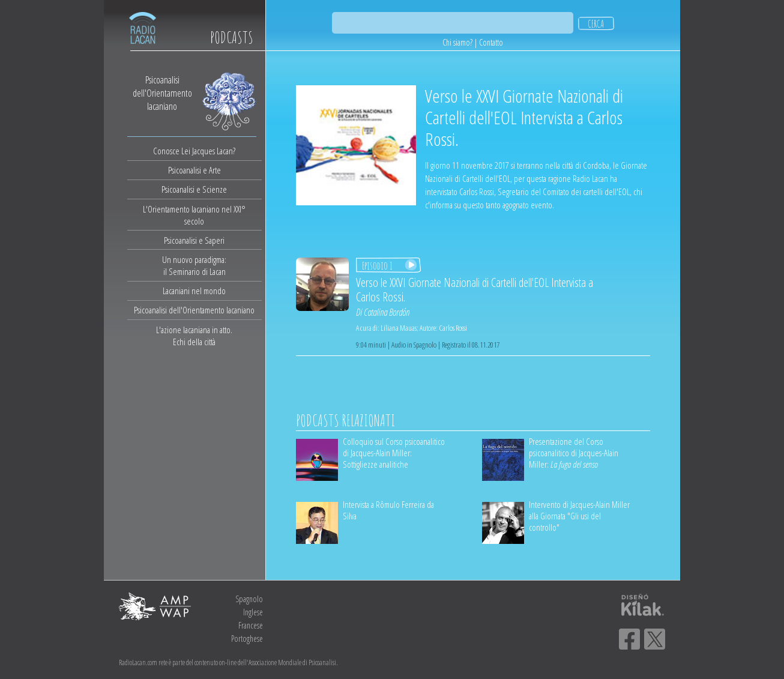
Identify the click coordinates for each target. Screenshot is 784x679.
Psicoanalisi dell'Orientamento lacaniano (194, 310)
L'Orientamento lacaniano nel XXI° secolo (194, 215)
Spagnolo (249, 599)
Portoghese (247, 638)
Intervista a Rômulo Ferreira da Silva (388, 510)
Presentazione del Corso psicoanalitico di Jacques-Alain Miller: (574, 453)
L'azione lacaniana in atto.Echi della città (194, 336)
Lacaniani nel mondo (194, 291)
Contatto (491, 42)
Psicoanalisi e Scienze (194, 189)
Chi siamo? (457, 42)
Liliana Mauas (399, 328)
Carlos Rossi (453, 328)
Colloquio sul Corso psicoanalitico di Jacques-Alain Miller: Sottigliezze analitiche (394, 453)
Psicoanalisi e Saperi (194, 240)
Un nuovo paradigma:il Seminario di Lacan (194, 265)
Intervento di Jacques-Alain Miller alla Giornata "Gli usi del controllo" (579, 516)
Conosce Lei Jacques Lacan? (194, 151)
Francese (251, 625)
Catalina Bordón (387, 312)
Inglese (253, 612)
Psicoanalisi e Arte (194, 170)
